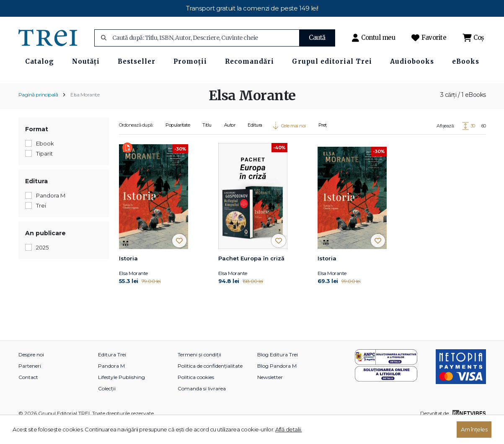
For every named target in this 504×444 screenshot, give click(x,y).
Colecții (107, 407)
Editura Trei (112, 373)
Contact (28, 396)
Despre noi (31, 373)
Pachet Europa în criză (251, 277)
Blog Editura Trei (278, 373)
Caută (317, 38)
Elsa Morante (85, 113)
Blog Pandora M (277, 385)
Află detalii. (289, 429)
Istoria (128, 277)
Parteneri (30, 385)
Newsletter (270, 396)
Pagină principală (38, 113)
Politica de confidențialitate (210, 385)
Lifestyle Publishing (121, 396)
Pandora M (111, 385)
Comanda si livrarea (202, 407)
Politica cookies (196, 396)
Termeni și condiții (199, 373)
